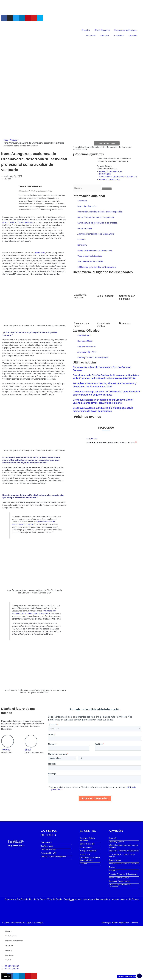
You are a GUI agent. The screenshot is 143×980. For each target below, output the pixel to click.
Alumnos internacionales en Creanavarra (96, 234)
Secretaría (82, 201)
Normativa (82, 245)
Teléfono (6, 750)
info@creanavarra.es (16, 846)
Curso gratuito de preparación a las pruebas (97, 223)
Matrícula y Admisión (87, 206)
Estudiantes (119, 36)
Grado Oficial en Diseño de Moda (17, 222)
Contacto (133, 36)
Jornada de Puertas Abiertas (90, 262)
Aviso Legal (106, 923)
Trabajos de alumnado (88, 851)
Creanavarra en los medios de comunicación (90, 859)
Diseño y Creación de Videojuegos (93, 358)
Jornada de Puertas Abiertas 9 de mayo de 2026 (111, 442)
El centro (86, 30)
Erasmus (81, 239)
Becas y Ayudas (85, 228)
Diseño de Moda (85, 341)
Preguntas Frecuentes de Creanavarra (95, 250)
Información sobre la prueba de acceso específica (100, 212)
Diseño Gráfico (84, 335)
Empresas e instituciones (126, 30)
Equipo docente (86, 847)
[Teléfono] (8, 741)
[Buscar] (107, 189)
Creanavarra (40, 253)
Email (28, 750)
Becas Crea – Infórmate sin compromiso (96, 217)
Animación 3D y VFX (87, 352)
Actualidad (91, 36)
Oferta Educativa (102, 30)
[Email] (31, 741)
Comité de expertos (87, 844)
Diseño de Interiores (87, 346)
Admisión (104, 36)
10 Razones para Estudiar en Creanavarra (97, 267)
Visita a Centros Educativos (90, 256)
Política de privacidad (121, 923)
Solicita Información (127, 976)
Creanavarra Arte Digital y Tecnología (26, 923)
